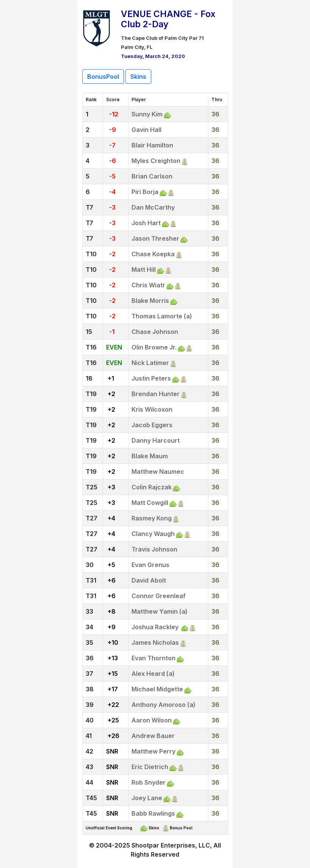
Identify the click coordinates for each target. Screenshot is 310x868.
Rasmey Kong (152, 518)
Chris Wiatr (148, 285)
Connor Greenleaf (159, 596)
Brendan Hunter (156, 394)
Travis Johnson (154, 549)
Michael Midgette (157, 689)
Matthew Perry (153, 751)
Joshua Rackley (156, 627)
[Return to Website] (97, 27)
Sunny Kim (147, 114)
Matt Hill (144, 269)
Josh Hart (146, 223)
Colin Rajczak (152, 487)
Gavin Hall (146, 130)
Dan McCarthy (153, 207)
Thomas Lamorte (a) (162, 316)
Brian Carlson (152, 176)
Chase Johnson (155, 332)
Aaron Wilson (152, 720)
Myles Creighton (156, 161)
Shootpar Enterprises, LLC (171, 845)
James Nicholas (155, 642)
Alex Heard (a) (153, 674)
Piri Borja (145, 192)
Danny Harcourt (156, 440)
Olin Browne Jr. (154, 347)
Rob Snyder (149, 782)
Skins (138, 77)
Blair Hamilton (152, 145)
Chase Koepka (153, 254)
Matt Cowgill (150, 503)
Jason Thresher (155, 238)
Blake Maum (150, 456)
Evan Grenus (150, 565)
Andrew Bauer (153, 736)
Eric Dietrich (150, 767)
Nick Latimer (150, 363)
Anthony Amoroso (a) (164, 705)
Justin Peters (151, 378)
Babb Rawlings (153, 813)
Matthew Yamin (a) (160, 611)
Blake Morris (150, 301)
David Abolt (149, 580)
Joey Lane (147, 798)
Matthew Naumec (158, 472)
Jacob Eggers (152, 425)
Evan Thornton (153, 658)
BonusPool (103, 77)
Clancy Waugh (153, 534)
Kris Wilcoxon (152, 409)
